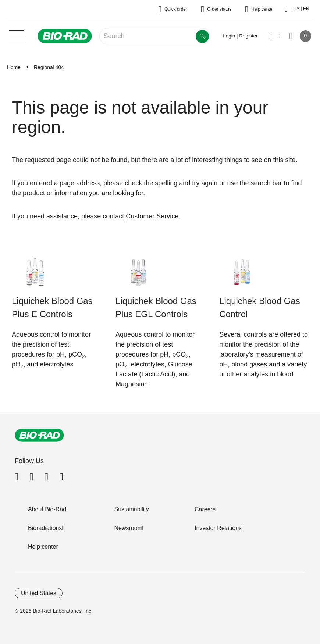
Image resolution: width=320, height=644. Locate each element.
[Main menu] (17, 35)
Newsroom (128, 528)
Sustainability (132, 509)
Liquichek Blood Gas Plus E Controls (52, 307)
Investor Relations (218, 528)
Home (14, 67)
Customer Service (152, 216)
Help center (43, 547)
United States (39, 593)
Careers (205, 509)
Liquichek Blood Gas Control (260, 307)
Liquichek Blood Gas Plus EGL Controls (156, 307)
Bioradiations (45, 528)
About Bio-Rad (47, 509)
